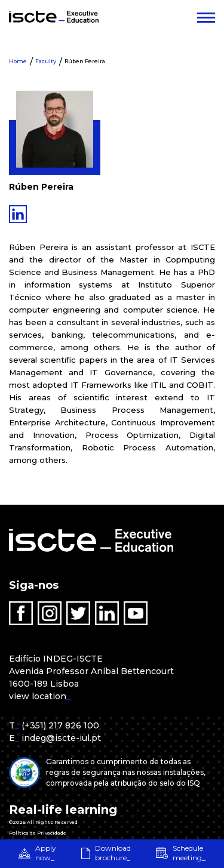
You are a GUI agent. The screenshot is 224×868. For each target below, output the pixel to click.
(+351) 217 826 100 (60, 725)
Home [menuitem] (18, 61)
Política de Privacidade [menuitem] (38, 833)
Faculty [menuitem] (46, 61)
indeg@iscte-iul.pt (61, 738)
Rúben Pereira (85, 61)
